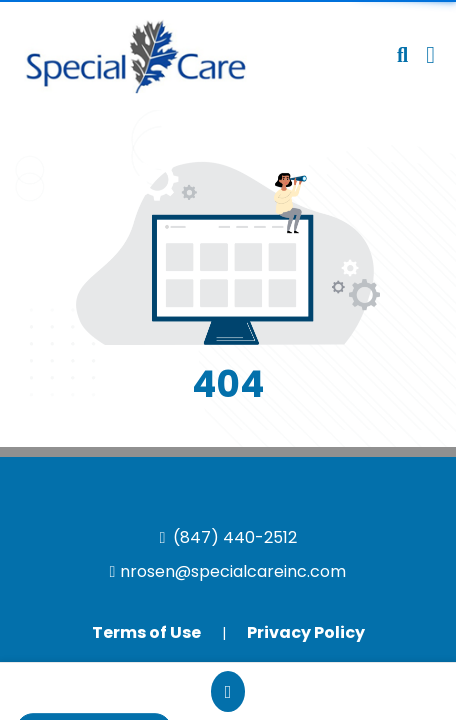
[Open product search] (402, 55)
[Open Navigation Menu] (430, 55)
